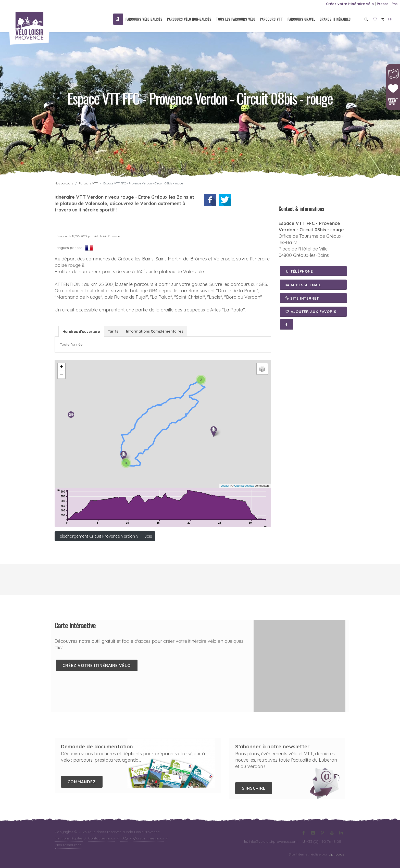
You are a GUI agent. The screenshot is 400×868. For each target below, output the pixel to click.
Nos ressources (68, 845)
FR (390, 19)
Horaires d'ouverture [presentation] (81, 332)
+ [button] (62, 367)
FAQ (124, 838)
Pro (395, 4)
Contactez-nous (102, 838)
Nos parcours (64, 183)
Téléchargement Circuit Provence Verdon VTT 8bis (105, 536)
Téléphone (299, 271)
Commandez (82, 782)
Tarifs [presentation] (113, 331)
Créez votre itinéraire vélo (350, 4)
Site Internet (302, 298)
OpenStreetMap (244, 486)
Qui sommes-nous (149, 838)
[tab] (81, 331)
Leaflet (225, 486)
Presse (383, 4)
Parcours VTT (88, 183)
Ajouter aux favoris (311, 312)
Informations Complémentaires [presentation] (155, 331)
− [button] (62, 375)
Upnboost (337, 854)
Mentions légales (69, 838)
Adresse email (303, 285)
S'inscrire (254, 788)
